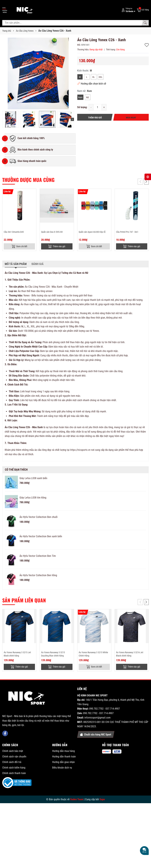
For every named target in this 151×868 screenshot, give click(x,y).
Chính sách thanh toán (14, 774)
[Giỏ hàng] (143, 10)
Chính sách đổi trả (12, 763)
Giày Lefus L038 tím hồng (33, 498)
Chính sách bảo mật (13, 752)
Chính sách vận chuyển (14, 757)
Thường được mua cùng (28, 180)
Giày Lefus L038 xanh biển (33, 479)
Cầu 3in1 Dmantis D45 (14, 232)
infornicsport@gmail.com (97, 718)
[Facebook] (5, 734)
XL (94, 77)
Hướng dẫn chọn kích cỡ (92, 83)
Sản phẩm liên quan (24, 601)
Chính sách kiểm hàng (14, 768)
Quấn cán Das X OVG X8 (52, 232)
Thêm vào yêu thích (147, 45)
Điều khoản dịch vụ (62, 768)
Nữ (88, 97)
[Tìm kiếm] (145, 23)
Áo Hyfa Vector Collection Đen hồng (38, 576)
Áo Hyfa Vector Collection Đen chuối (39, 517)
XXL (101, 77)
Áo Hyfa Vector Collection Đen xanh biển (41, 537)
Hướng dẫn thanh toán (64, 757)
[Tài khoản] (128, 10)
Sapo (102, 800)
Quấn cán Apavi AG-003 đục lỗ (92, 232)
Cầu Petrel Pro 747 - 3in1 (127, 232)
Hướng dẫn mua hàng (63, 752)
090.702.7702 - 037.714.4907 (105, 709)
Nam (80, 97)
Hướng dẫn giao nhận (63, 763)
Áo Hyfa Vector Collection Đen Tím (38, 556)
